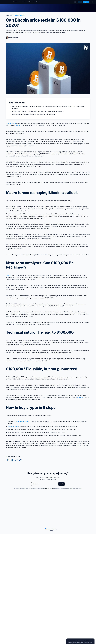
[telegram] (16, 460)
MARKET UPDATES (20, 15)
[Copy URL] (21, 460)
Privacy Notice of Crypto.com (48, 488)
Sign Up (86, 2)
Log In (80, 2)
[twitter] (12, 460)
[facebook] (8, 460)
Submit (61, 484)
